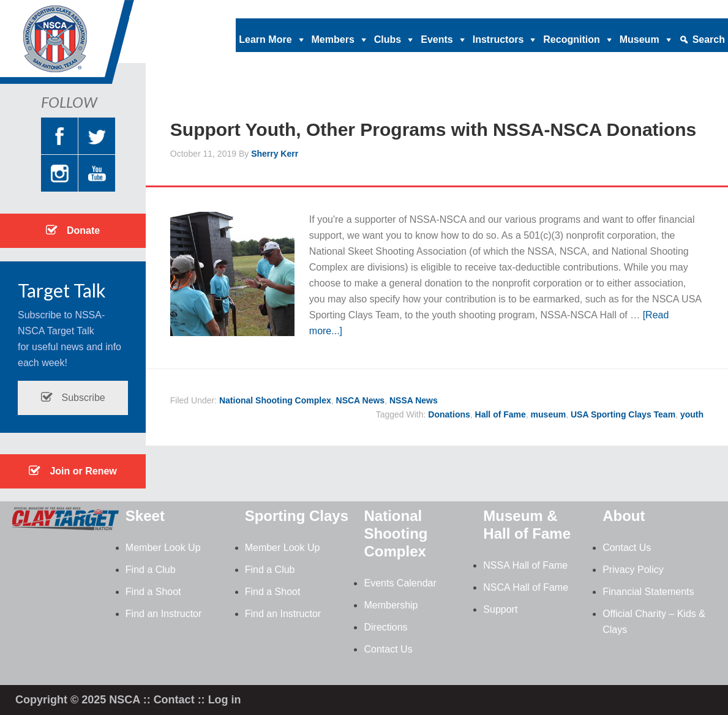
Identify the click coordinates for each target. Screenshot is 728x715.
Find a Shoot (153, 592)
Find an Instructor (164, 614)
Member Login (695, 9)
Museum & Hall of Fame (527, 525)
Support (500, 609)
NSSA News (414, 400)
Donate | (387, 9)
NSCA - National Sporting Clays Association (98, 46)
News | (601, 9)
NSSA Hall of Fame (525, 565)
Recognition (571, 39)
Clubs (388, 39)
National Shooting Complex (275, 400)
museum (549, 414)
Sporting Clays (297, 516)
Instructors (498, 39)
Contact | (640, 9)
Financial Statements (648, 592)
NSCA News (361, 400)
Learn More (265, 39)
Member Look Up (163, 548)
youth (692, 414)
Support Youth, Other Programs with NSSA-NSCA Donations (433, 129)
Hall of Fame (501, 414)
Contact (174, 700)
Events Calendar (400, 583)
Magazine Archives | (539, 9)
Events (437, 39)
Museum (640, 39)
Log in (225, 700)
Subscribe (73, 398)
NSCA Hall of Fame (526, 587)
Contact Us (388, 649)
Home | (348, 9)
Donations (449, 414)
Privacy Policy (633, 570)
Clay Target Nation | (451, 9)
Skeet (145, 516)
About (624, 516)
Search (709, 39)
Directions (385, 627)
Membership (391, 605)
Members (333, 39)
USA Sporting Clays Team (623, 414)
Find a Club (151, 570)
